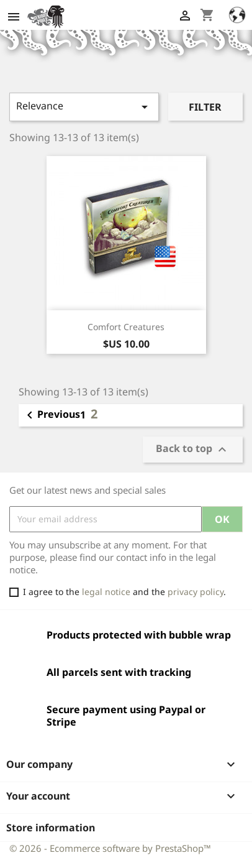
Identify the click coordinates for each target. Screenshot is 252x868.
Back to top (193, 449)
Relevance (84, 107)
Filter (205, 107)
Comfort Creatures (126, 327)
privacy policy (196, 592)
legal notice (106, 592)
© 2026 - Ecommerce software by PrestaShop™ (110, 848)
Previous (51, 415)
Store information (51, 828)
